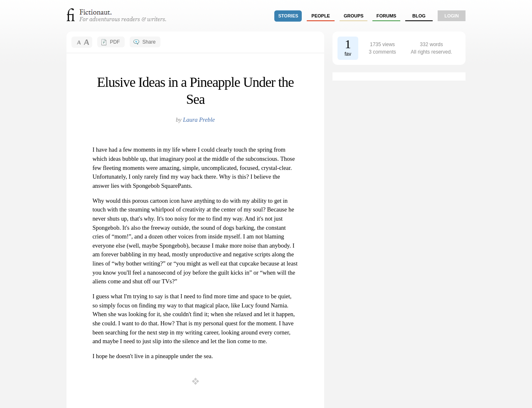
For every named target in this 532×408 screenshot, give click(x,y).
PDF (115, 42)
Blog (419, 16)
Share (149, 42)
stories (288, 16)
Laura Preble (199, 120)
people (321, 16)
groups (354, 16)
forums (387, 16)
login (452, 16)
